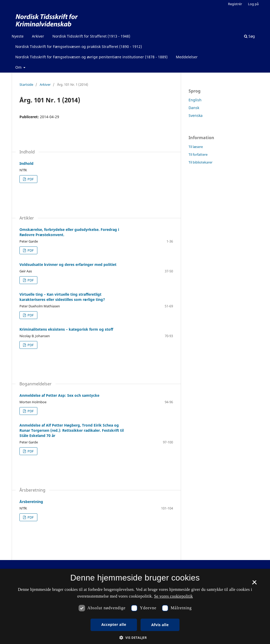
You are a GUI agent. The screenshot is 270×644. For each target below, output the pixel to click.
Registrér (235, 4)
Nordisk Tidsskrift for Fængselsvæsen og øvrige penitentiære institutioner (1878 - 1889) (91, 57)
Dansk (194, 108)
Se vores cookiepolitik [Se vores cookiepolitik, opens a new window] (174, 596)
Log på (253, 4)
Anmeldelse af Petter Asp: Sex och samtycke (59, 395)
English (195, 100)
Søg (250, 36)
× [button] (254, 584)
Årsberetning (31, 502)
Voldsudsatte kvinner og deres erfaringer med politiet (68, 264)
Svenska (196, 115)
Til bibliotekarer (200, 162)
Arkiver (38, 36)
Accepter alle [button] (114, 624)
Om (19, 67)
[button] (135, 638)
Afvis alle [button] (160, 625)
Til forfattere (198, 154)
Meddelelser (187, 57)
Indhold (26, 163)
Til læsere (196, 147)
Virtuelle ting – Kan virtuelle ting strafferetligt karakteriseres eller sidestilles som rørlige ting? (62, 297)
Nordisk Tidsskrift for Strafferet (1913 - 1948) (91, 36)
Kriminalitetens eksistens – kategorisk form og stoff (66, 329)
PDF (30, 179)
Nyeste (18, 36)
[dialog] (135, 606)
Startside (26, 84)
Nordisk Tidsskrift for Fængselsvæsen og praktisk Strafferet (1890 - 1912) (79, 47)
